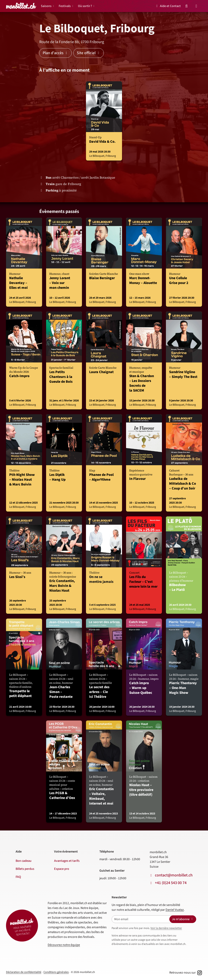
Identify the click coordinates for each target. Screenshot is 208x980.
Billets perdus (25, 869)
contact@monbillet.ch (174, 875)
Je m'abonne (183, 919)
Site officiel (89, 53)
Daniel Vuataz (175, 910)
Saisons (46, 6)
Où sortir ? (85, 6)
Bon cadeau (24, 861)
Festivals (65, 6)
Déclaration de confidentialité (24, 972)
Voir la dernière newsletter (166, 928)
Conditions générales (56, 972)
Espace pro (62, 869)
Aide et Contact (168, 6)
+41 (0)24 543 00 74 (171, 883)
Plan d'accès (56, 53)
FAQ (18, 877)
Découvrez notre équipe (64, 945)
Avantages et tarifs (67, 861)
